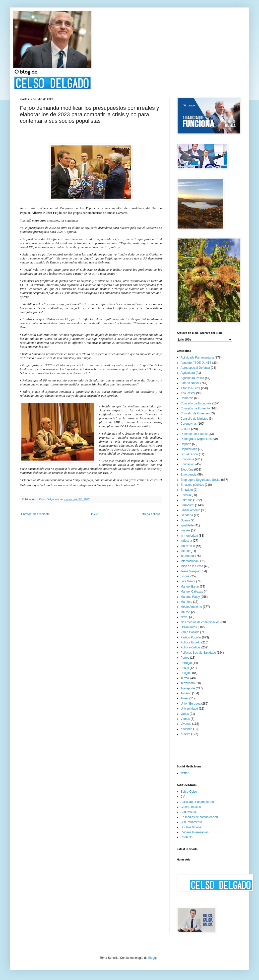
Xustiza (185, 734)
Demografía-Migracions (196, 439)
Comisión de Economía (196, 403)
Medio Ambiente (191, 607)
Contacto (187, 837)
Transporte (188, 688)
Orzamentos (189, 627)
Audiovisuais (189, 812)
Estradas (186, 500)
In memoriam (189, 536)
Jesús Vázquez (191, 571)
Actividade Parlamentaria (197, 358)
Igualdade (187, 525)
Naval (184, 617)
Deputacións (189, 449)
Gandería (187, 515)
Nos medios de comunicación (200, 622)
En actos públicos (192, 485)
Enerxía (186, 495)
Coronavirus (189, 424)
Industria (186, 541)
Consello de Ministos (194, 419)
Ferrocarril (187, 505)
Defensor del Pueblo (194, 434)
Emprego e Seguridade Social (200, 480)
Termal (185, 678)
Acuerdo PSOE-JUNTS (196, 363)
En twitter (187, 490)
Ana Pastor (188, 393)
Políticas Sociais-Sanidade (198, 653)
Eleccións (187, 470)
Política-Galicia (191, 647)
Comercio (187, 398)
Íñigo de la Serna (192, 566)
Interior (185, 551)
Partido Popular (191, 637)
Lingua (185, 576)
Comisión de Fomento (195, 408)
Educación (188, 464)
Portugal (186, 663)
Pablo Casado (190, 632)
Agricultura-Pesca (192, 378)
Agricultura (188, 373)
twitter (185, 773)
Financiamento (190, 510)
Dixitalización (189, 454)
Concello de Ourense (195, 413)
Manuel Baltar (190, 587)
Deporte (186, 444)
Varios (185, 714)
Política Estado (191, 642)
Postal (185, 668)
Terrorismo (188, 683)
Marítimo (186, 602)
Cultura (185, 429)
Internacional (189, 561)
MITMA (185, 612)
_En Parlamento (191, 822)
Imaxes (185, 530)
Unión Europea (191, 704)
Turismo (186, 693)
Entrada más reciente (35, 514)
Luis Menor (188, 581)
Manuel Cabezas (192, 592)
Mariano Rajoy (190, 597)
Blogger (153, 958)
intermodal (188, 556)
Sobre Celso (189, 792)
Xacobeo (186, 729)
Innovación (188, 546)
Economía (187, 459)
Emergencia (189, 475)
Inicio (95, 514)
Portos (185, 658)
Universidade (189, 709)
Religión (186, 673)
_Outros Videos (191, 827)
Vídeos (185, 719)
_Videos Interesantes (195, 832)
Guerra (185, 520)
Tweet (185, 698)
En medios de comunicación (199, 817)
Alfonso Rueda (190, 388)
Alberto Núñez (190, 383)
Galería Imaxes (191, 807)
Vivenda (186, 724)
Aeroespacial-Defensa (195, 368)
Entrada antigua (150, 514)
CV (183, 797)
